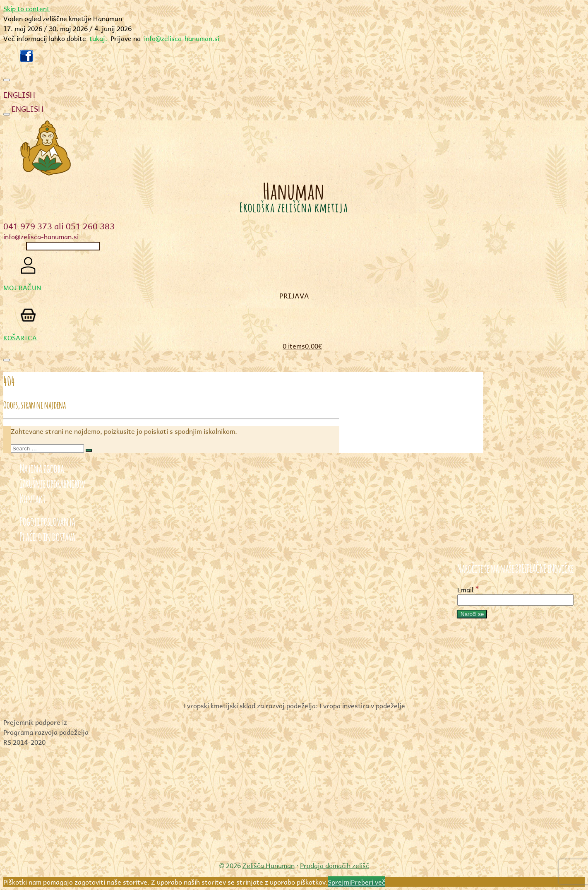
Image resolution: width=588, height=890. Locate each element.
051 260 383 (90, 226)
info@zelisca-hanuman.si (182, 38)
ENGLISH (19, 95)
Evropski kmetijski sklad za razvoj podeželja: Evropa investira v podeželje (294, 705)
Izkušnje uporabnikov (53, 482)
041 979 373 (28, 226)
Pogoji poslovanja (48, 520)
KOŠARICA (20, 337)
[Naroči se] (472, 614)
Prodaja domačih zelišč (335, 865)
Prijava (294, 296)
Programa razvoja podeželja (46, 732)
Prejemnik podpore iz (35, 722)
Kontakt (33, 498)
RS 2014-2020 (24, 742)
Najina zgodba (42, 467)
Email (468, 589)
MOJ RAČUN (22, 287)
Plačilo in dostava (48, 535)
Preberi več (368, 882)
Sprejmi (339, 882)
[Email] (515, 600)
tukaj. (98, 38)
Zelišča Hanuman (269, 865)
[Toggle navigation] (7, 80)
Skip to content (26, 8)
